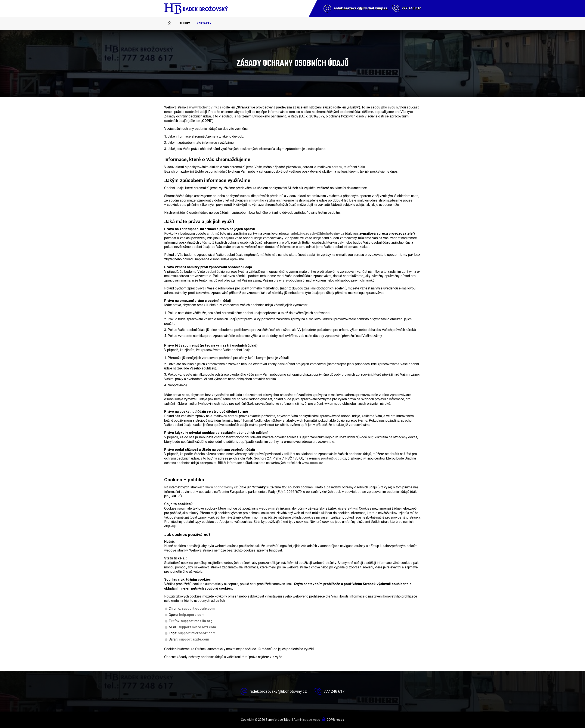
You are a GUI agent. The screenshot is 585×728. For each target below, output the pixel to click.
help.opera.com (192, 615)
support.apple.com (194, 639)
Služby (185, 24)
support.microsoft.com (197, 627)
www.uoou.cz (312, 463)
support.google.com (198, 609)
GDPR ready (335, 720)
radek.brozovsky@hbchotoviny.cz (361, 9)
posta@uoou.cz (334, 458)
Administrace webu (307, 720)
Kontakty (204, 24)
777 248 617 (411, 9)
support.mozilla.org (197, 621)
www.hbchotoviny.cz (205, 107)
